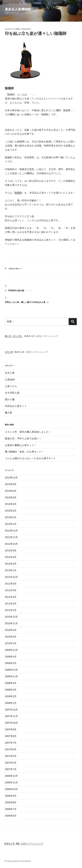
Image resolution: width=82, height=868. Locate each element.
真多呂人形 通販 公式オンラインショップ (24, 844)
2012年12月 (11, 531)
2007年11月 (11, 716)
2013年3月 (11, 511)
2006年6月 (11, 816)
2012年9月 (11, 551)
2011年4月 (11, 590)
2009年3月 (11, 663)
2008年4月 (11, 683)
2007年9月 (11, 730)
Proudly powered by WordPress (18, 861)
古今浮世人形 (12, 393)
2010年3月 (11, 637)
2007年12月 (11, 710)
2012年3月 (11, 564)
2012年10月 (11, 544)
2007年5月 (11, 756)
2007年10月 (11, 723)
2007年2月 (11, 763)
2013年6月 (11, 491)
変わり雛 (10, 399)
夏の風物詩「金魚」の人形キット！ (24, 452)
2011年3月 (11, 597)
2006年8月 (11, 802)
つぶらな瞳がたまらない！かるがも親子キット (30, 458)
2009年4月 (11, 657)
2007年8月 (11, 736)
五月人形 (9, 352)
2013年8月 (11, 484)
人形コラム (11, 386)
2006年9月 (11, 796)
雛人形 (9, 413)
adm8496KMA (26, 29)
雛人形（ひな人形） (14, 336)
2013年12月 (11, 478)
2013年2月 (11, 517)
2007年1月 (11, 769)
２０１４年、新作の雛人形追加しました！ (28, 432)
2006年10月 (11, 789)
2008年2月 (11, 696)
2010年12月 (11, 617)
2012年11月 (11, 537)
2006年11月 (11, 783)
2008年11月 (11, 676)
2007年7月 (11, 743)
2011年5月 (11, 584)
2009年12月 (11, 650)
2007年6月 (11, 749)
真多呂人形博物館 (18, 9)
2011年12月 (11, 577)
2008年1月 (11, 703)
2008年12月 (11, 670)
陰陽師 (18, 193)
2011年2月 (11, 604)
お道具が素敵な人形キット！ (21, 445)
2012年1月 (11, 570)
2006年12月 (11, 776)
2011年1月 (11, 610)
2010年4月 (11, 630)
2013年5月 (11, 498)
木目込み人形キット (15, 269)
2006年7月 (11, 809)
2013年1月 (11, 524)
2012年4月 (11, 557)
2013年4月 (11, 504)
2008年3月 (11, 690)
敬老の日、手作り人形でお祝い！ (23, 439)
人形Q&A (10, 380)
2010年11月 (11, 623)
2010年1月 (11, 643)
